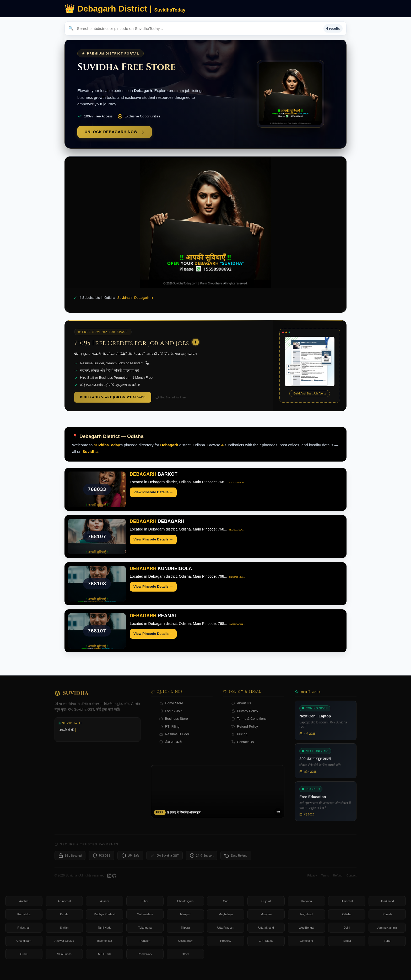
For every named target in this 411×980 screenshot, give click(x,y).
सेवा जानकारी (171, 747)
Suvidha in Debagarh (136, 298)
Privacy (312, 881)
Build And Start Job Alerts (310, 393)
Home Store (171, 709)
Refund (338, 881)
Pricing (239, 740)
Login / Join (171, 716)
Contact (351, 881)
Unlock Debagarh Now (115, 132)
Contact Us (243, 747)
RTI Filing (169, 732)
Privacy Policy (245, 716)
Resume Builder (174, 740)
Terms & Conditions (249, 724)
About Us (241, 709)
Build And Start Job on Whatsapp (113, 397)
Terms (325, 881)
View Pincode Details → (153, 492)
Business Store (174, 724)
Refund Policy (245, 732)
